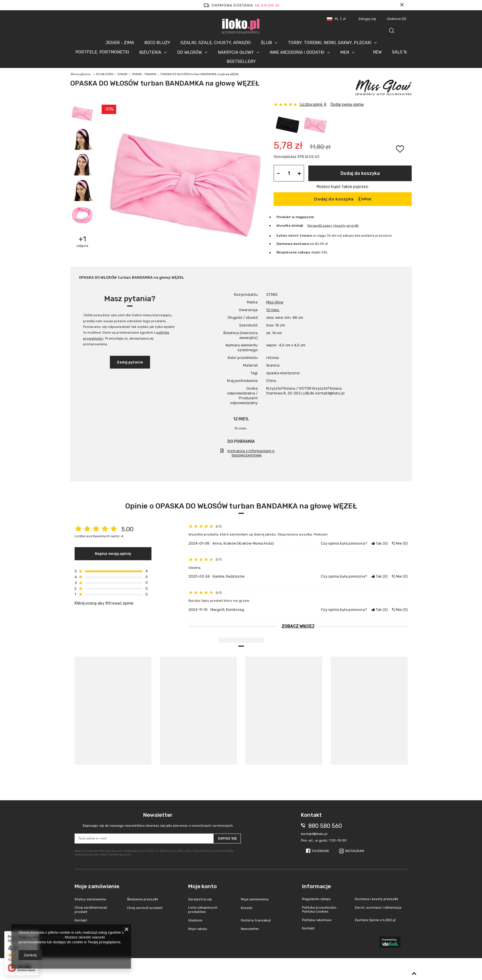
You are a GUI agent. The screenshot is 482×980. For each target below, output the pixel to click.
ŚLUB (266, 43)
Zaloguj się (368, 19)
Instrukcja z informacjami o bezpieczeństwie (251, 453)
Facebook (321, 851)
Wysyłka (283, 226)
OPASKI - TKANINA (144, 74)
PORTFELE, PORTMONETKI (102, 52)
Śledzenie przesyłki (142, 899)
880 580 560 (325, 826)
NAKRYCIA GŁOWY (236, 52)
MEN (345, 52)
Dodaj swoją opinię (347, 105)
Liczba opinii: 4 (313, 105)
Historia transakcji (256, 920)
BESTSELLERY (241, 61)
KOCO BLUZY (157, 43)
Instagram (355, 851)
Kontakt (81, 920)
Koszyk (247, 908)
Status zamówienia (90, 899)
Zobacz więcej (298, 626)
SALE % (399, 52)
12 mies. (273, 310)
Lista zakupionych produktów (203, 909)
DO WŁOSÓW (189, 52)
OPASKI (122, 74)
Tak (380, 543)
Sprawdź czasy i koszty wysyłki (333, 226)
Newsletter (158, 820)
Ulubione (397, 19)
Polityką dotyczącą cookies (41, 937)
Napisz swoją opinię (113, 554)
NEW (377, 52)
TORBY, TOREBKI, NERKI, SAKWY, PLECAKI (330, 43)
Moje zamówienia (255, 899)
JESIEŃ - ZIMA (120, 43)
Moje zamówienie (97, 886)
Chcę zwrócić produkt (145, 908)
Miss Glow (275, 302)
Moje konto (202, 886)
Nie (400, 543)
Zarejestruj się (200, 899)
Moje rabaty (198, 929)
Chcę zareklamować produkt (91, 909)
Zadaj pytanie (130, 362)
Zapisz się (227, 838)
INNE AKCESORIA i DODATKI (297, 52)
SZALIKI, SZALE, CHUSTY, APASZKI (216, 43)
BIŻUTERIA (150, 52)
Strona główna (80, 74)
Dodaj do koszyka (360, 173)
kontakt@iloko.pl (314, 834)
